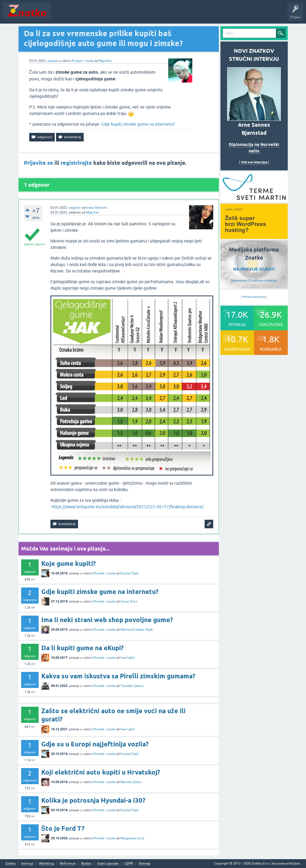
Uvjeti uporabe (108, 864)
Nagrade (189, 14)
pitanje (53, 61)
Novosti (60, 14)
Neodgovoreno (83, 14)
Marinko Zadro (131, 782)
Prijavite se (38, 163)
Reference (68, 864)
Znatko (10, 864)
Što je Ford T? (63, 828)
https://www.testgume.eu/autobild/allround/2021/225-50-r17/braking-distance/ (128, 507)
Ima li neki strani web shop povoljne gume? (107, 620)
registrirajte (76, 163)
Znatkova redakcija (263, 280)
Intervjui (27, 864)
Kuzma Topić (130, 573)
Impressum (239, 280)
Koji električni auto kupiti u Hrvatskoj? (101, 772)
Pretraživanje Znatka (254, 297)
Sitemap (145, 864)
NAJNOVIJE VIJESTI (254, 269)
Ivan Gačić (128, 658)
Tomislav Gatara (132, 686)
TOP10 (172, 14)
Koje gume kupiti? (69, 564)
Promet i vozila (82, 61)
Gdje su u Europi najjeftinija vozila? (95, 744)
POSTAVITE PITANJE (132, 14)
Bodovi (86, 864)
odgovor (75, 208)
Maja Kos (105, 61)
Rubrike (105, 14)
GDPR (129, 864)
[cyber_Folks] (254, 200)
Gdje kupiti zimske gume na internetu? (138, 124)
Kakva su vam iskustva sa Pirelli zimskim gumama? (118, 676)
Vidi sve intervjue (254, 162)
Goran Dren (129, 601)
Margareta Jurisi (132, 838)
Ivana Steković (97, 208)
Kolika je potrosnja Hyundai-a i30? (93, 800)
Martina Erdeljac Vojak (137, 630)
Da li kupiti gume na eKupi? (82, 648)
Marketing (47, 864)
